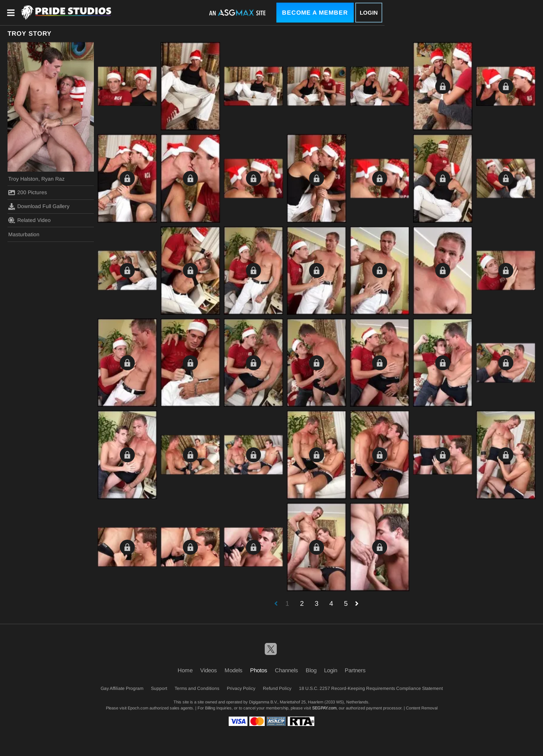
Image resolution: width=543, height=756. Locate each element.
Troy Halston (23, 179)
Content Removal (422, 708)
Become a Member (315, 13)
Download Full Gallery (39, 207)
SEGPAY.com (324, 708)
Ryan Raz (53, 179)
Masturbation (24, 234)
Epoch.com (138, 708)
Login (369, 13)
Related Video (29, 220)
